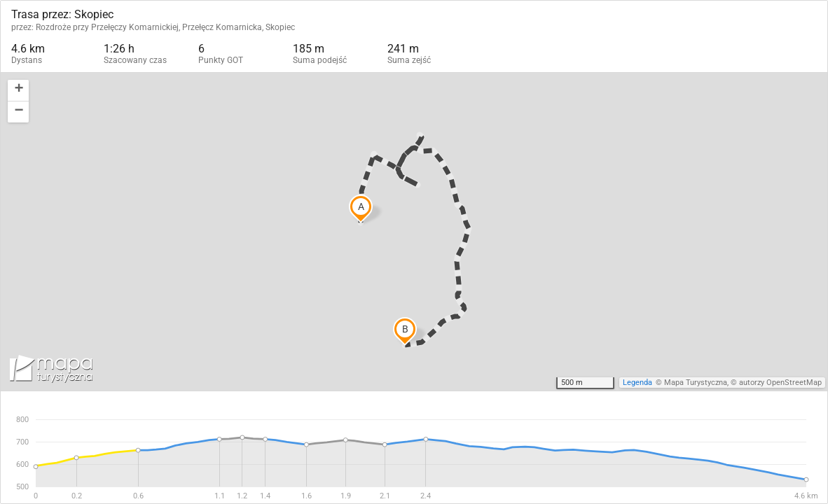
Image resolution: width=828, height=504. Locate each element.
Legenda (637, 383)
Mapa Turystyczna (696, 383)
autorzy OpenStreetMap (780, 383)
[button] (18, 91)
